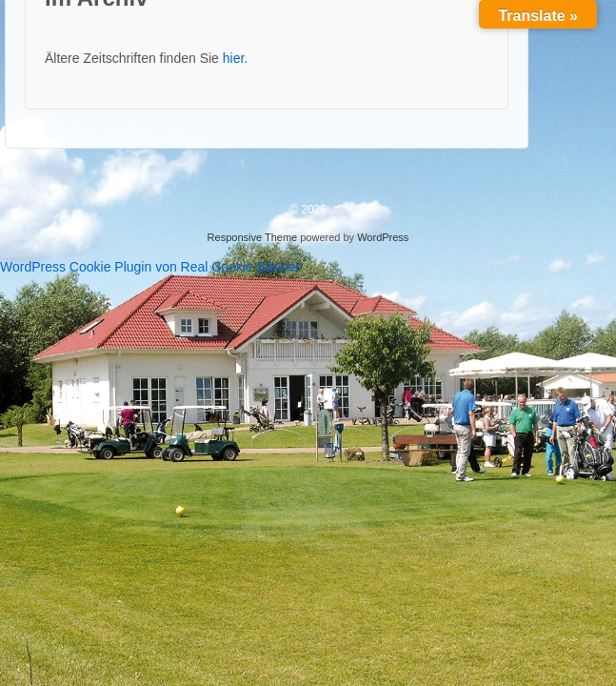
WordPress (383, 237)
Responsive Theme (253, 237)
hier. (235, 58)
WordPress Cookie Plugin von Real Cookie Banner (150, 267)
